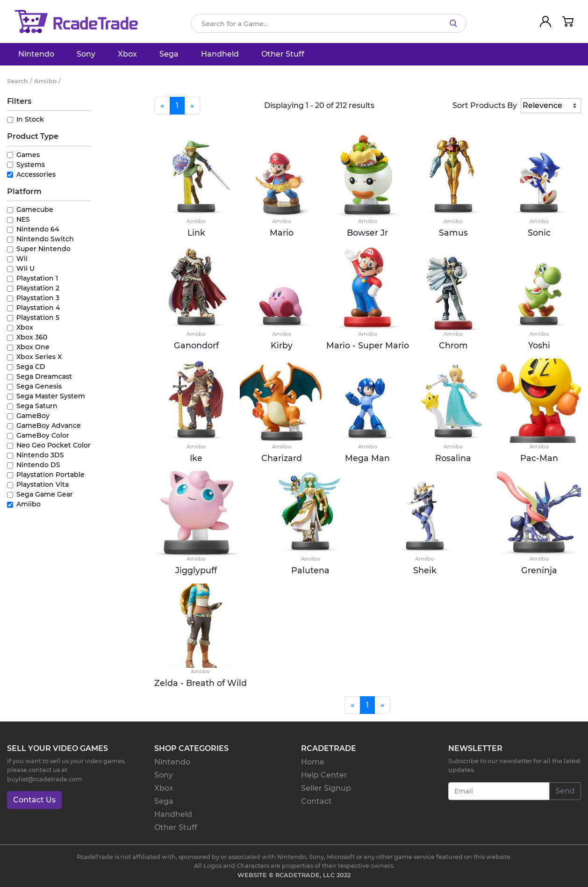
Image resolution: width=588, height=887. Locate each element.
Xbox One (33, 347)
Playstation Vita (43, 484)
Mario (282, 233)
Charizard (282, 458)
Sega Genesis (39, 386)
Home (313, 762)
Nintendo (36, 54)
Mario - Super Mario (368, 345)
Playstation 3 (38, 298)
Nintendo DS (38, 465)
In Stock (30, 119)
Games (28, 155)
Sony (86, 54)
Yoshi (539, 345)
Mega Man (367, 458)
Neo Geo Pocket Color (54, 445)
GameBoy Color (43, 435)
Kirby (282, 345)
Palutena (310, 570)
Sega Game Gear (45, 494)
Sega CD (31, 367)
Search (18, 81)
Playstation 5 (38, 317)
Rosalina (453, 458)
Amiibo (29, 504)
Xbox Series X (39, 357)
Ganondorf (196, 345)
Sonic (539, 233)
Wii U (25, 268)
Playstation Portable (50, 475)
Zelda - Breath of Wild (201, 683)
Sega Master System (51, 396)
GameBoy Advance (49, 425)
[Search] (329, 23)
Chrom (453, 345)
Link (196, 233)
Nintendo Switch (45, 239)
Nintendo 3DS (40, 455)
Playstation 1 (37, 278)
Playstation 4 (38, 308)
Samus (453, 233)
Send (565, 791)
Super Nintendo (43, 249)
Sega (169, 54)
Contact (316, 801)
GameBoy (33, 416)
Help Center (324, 775)
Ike (196, 458)
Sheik (425, 570)
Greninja (539, 570)
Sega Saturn (37, 406)
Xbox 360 (32, 337)
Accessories (36, 174)
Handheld (220, 54)
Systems (31, 165)
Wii (22, 259)
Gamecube (35, 209)
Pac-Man (539, 458)
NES (23, 219)
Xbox (127, 54)
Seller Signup (326, 788)
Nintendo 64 (38, 229)
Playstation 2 (38, 288)
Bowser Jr (367, 233)
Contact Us (34, 800)
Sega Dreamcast (44, 376)
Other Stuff (283, 54)
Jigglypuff (196, 570)
